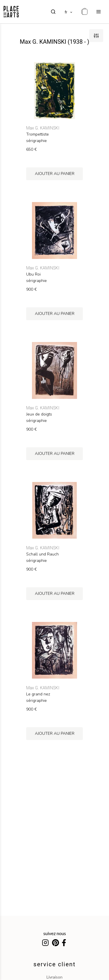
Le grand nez (38, 694)
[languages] (69, 12)
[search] (53, 12)
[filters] (96, 36)
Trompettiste (37, 134)
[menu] (99, 12)
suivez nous (55, 933)
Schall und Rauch (42, 554)
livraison (54, 977)
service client (54, 964)
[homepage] (11, 12)
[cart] (85, 12)
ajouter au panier (55, 174)
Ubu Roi (33, 274)
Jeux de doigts (39, 414)
